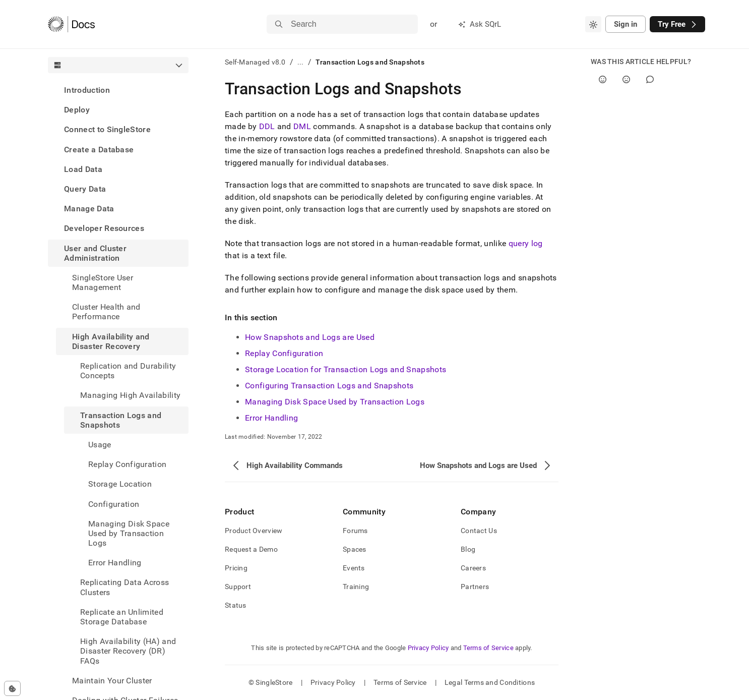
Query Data (85, 189)
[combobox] (593, 24)
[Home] (71, 24)
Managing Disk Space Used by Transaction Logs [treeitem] (129, 533)
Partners (475, 587)
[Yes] (603, 79)
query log (526, 243)
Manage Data (89, 209)
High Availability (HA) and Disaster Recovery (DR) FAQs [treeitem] (128, 651)
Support (238, 587)
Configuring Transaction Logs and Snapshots (329, 386)
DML (302, 126)
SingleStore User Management (103, 282)
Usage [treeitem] (100, 445)
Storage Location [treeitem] (120, 484)
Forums (355, 531)
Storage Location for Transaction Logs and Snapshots (346, 369)
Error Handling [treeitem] (115, 563)
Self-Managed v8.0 (255, 62)
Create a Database (99, 150)
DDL (267, 126)
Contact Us (479, 531)
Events (354, 568)
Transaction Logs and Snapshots (121, 420)
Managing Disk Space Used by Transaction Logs (335, 402)
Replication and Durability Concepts (128, 371)
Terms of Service (488, 648)
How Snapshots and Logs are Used (310, 337)
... (301, 62)
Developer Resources (104, 228)
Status (236, 605)
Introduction (87, 90)
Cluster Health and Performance (106, 312)
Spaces (355, 549)
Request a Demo (251, 549)
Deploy (77, 110)
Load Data (83, 169)
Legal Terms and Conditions (490, 682)
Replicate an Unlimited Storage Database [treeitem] (122, 617)
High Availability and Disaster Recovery (111, 341)
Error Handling (271, 418)
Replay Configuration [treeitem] (127, 464)
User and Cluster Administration (95, 253)
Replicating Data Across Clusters (124, 587)
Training (356, 587)
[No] (626, 79)
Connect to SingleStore (107, 129)
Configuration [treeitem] (114, 504)
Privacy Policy (428, 648)
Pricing (236, 568)
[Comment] (650, 79)
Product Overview (254, 531)
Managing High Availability (130, 395)
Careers (473, 568)
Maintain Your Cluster (112, 681)
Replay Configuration (284, 353)
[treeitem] (118, 90)
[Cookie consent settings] (12, 688)
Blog (468, 549)
